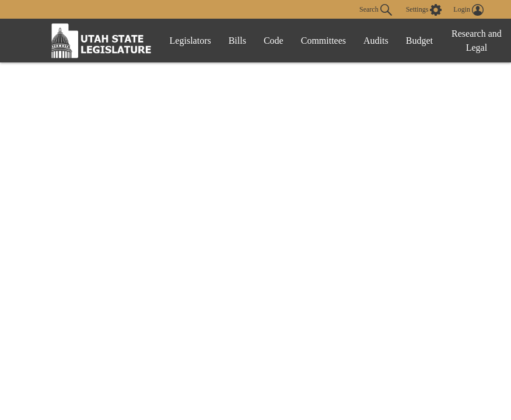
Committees (323, 41)
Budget (419, 41)
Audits (376, 41)
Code (274, 41)
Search (376, 10)
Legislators (190, 41)
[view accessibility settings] (424, 10)
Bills (237, 41)
